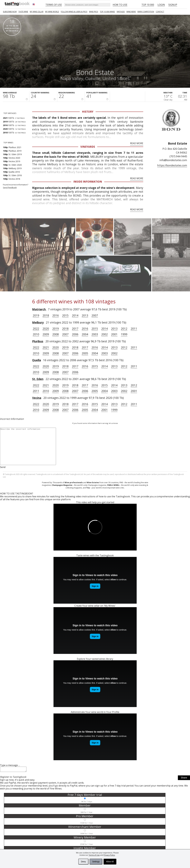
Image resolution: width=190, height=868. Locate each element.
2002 (104, 334)
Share (184, 779)
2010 (36, 334)
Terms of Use (94, 855)
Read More (137, 143)
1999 (124, 334)
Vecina (37, 398)
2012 (124, 329)
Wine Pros (94, 12)
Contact (160, 12)
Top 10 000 (148, 5)
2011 (134, 329)
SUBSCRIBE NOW (10, 12)
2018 (46, 315)
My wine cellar (37, 12)
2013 (85, 315)
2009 (46, 334)
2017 (75, 329)
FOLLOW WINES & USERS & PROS (74, 12)
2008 (56, 334)
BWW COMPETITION (146, 12)
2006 (75, 334)
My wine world (52, 12)
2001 (114, 334)
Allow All (110, 862)
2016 (56, 315)
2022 (36, 329)
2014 (75, 315)
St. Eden (38, 379)
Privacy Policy (109, 855)
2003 (95, 334)
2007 (95, 315)
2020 (46, 329)
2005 (85, 353)
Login (161, 5)
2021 (46, 347)
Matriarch (39, 309)
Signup (173, 5)
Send (3, 467)
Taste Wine (23, 12)
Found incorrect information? (18, 186)
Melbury (38, 322)
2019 (36, 315)
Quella (37, 360)
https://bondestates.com (172, 165)
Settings (96, 862)
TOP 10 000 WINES (107, 12)
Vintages (121, 12)
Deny (83, 862)
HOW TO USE (120, 5)
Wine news (131, 12)
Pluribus (38, 341)
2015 (65, 315)
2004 (85, 334)
